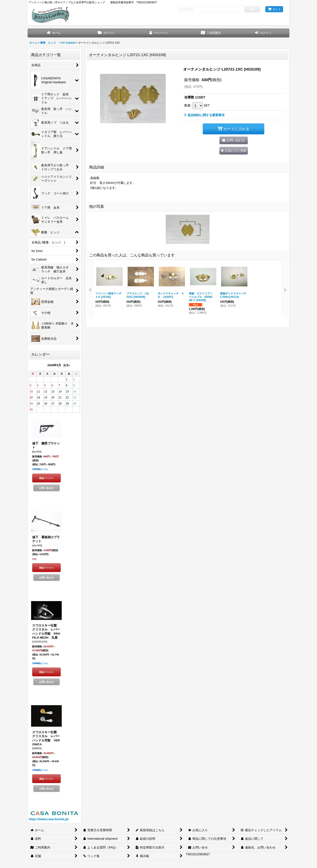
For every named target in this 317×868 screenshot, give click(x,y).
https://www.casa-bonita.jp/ (49, 819)
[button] (234, 151)
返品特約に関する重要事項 (204, 115)
